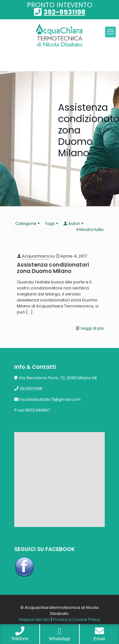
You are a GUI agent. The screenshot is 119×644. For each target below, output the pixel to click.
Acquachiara (35, 256)
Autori (74, 223)
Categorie (28, 223)
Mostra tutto (89, 229)
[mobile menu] (110, 32)
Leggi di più (92, 328)
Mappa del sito (34, 619)
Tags (52, 223)
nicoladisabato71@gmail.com (50, 399)
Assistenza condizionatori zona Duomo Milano (53, 268)
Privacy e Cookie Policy (76, 619)
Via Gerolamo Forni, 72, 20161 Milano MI (58, 378)
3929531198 (31, 389)
